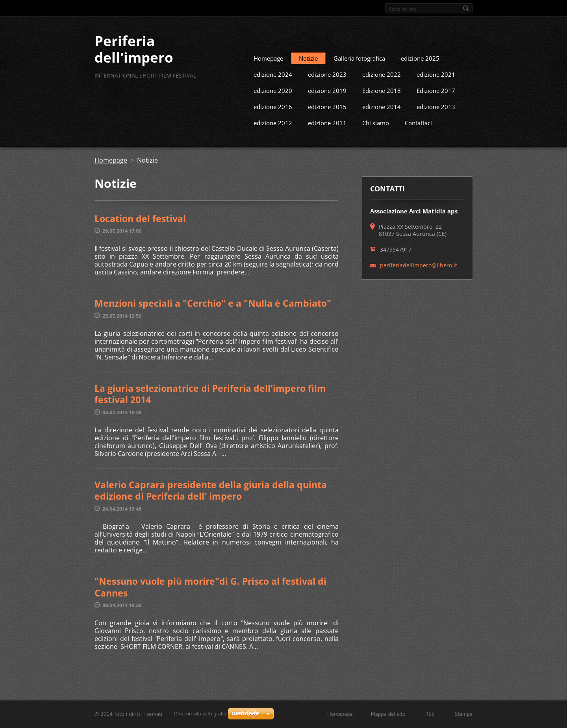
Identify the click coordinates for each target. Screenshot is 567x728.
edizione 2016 (273, 121)
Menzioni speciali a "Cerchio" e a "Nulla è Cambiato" (213, 317)
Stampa (464, 717)
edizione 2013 (436, 121)
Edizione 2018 (382, 105)
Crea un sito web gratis (200, 717)
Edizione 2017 (436, 105)
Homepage (268, 72)
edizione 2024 (273, 89)
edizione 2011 (327, 137)
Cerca (466, 8)
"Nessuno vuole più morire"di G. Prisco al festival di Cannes (210, 601)
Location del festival (140, 233)
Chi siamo (376, 137)
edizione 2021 (436, 89)
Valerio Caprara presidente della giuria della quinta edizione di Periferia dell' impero (211, 505)
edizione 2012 (273, 137)
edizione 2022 (382, 89)
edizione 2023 (327, 89)
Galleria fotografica (359, 72)
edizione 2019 (327, 105)
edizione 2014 (382, 121)
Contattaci (418, 137)
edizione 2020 (273, 105)
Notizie (308, 72)
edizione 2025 (420, 72)
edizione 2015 (327, 121)
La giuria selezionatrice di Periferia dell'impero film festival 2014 (210, 408)
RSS (430, 717)
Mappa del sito (388, 717)
